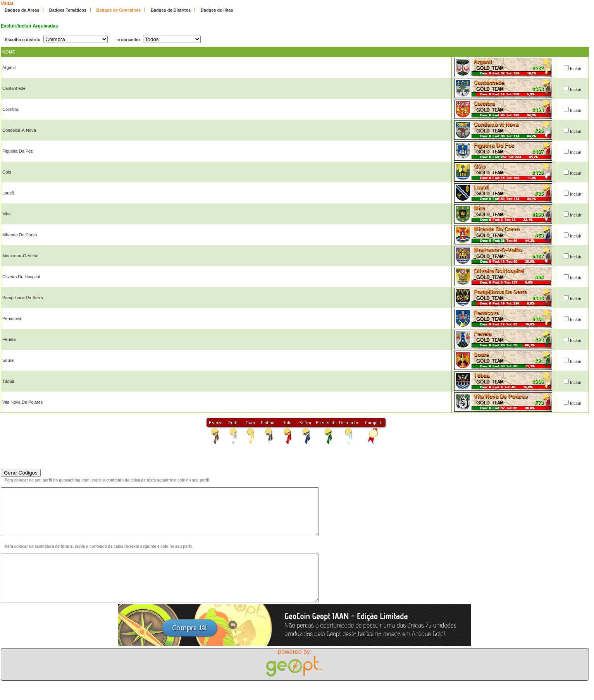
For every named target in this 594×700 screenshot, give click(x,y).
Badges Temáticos (68, 10)
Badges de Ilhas (217, 10)
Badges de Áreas (22, 10)
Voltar (7, 3)
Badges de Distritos (171, 10)
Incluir (576, 69)
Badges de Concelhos (119, 10)
